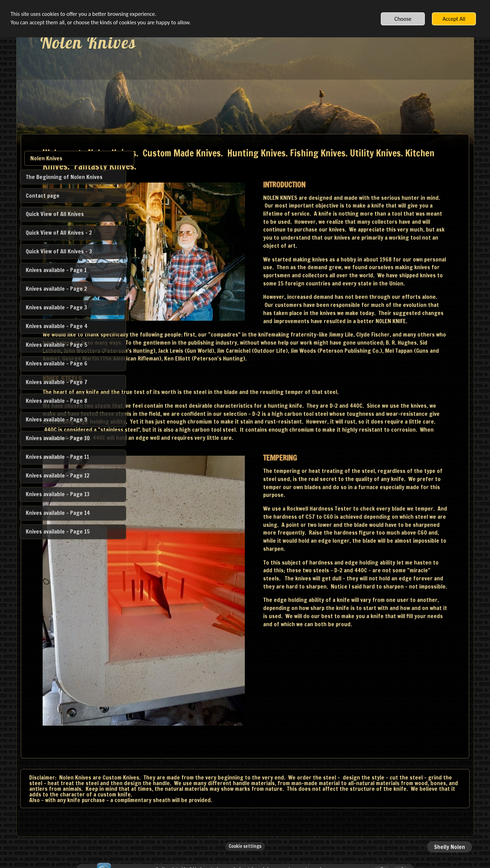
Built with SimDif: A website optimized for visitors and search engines (243, 844)
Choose (403, 19)
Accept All (454, 19)
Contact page (43, 196)
